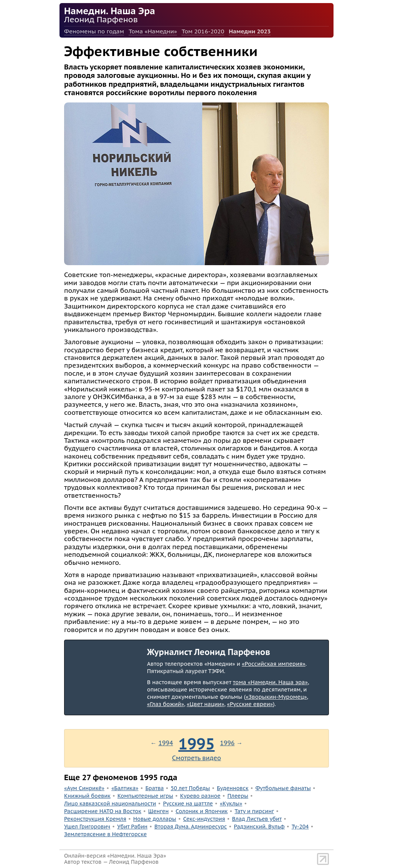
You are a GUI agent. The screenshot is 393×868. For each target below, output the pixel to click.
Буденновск (233, 788)
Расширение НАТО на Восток (103, 811)
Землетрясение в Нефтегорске (105, 834)
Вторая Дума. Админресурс (191, 827)
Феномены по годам (94, 31)
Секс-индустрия (204, 819)
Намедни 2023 (250, 31)
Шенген (158, 811)
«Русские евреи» (250, 704)
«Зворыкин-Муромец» (276, 697)
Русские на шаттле (188, 804)
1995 (197, 744)
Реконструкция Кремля (95, 819)
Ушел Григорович (87, 827)
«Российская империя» (274, 664)
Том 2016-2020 (203, 31)
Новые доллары (155, 819)
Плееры (238, 796)
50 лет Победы (190, 788)
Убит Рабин (132, 827)
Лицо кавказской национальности (110, 804)
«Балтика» (125, 788)
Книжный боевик (87, 796)
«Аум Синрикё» (84, 788)
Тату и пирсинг (254, 811)
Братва (155, 788)
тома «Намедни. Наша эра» (270, 682)
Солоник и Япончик (201, 811)
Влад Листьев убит (257, 819)
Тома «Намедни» (153, 31)
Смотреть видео (196, 758)
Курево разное (200, 796)
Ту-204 (300, 827)
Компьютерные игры (145, 796)
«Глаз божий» (165, 704)
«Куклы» (231, 804)
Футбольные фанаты (283, 788)
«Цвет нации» (205, 704)
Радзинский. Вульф (259, 827)
